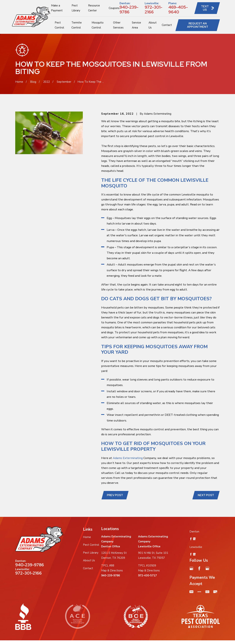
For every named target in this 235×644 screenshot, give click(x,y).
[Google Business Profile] (191, 568)
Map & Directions (112, 571)
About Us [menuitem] (153, 25)
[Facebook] (199, 568)
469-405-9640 (178, 10)
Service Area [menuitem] (136, 25)
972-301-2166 (153, 10)
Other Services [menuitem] (118, 25)
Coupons (114, 8)
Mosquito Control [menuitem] (98, 25)
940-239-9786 (129, 10)
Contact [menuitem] (167, 25)
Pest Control (91, 545)
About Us (89, 560)
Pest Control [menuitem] (59, 25)
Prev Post (115, 495)
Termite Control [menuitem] (77, 25)
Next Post (206, 495)
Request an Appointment (198, 25)
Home (87, 537)
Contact (88, 568)
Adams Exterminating (128, 458)
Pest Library (91, 553)
